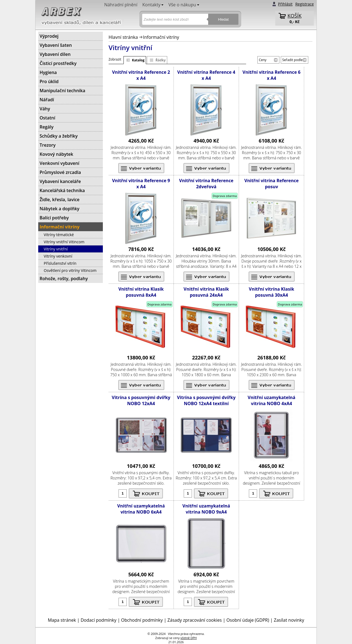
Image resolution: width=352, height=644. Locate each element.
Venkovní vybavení (59, 163)
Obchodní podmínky (142, 620)
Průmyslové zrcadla (60, 172)
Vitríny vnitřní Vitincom (64, 242)
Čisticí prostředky (58, 63)
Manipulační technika (62, 91)
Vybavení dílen (55, 54)
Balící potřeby (54, 218)
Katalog (138, 60)
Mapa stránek (62, 620)
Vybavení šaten (56, 45)
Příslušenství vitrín (60, 263)
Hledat (223, 19)
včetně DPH (189, 638)
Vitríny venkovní (58, 256)
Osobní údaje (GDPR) (248, 620)
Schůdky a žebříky (59, 136)
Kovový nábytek (56, 154)
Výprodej (49, 36)
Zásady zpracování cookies (195, 620)
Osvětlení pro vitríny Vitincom (70, 270)
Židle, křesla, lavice (60, 200)
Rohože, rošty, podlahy (64, 279)
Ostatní (47, 118)
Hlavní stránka (123, 37)
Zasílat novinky (289, 620)
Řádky (160, 60)
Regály (47, 127)
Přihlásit (285, 4)
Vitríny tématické (59, 235)
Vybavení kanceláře (60, 181)
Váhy (45, 109)
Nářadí (47, 100)
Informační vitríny (161, 37)
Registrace (305, 4)
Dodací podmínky (98, 620)
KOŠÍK (295, 16)
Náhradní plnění (121, 5)
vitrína (140, 147)
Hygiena (48, 72)
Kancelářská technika (62, 190)
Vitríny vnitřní (56, 249)
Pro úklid (49, 81)
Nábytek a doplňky (60, 209)
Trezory (48, 145)
